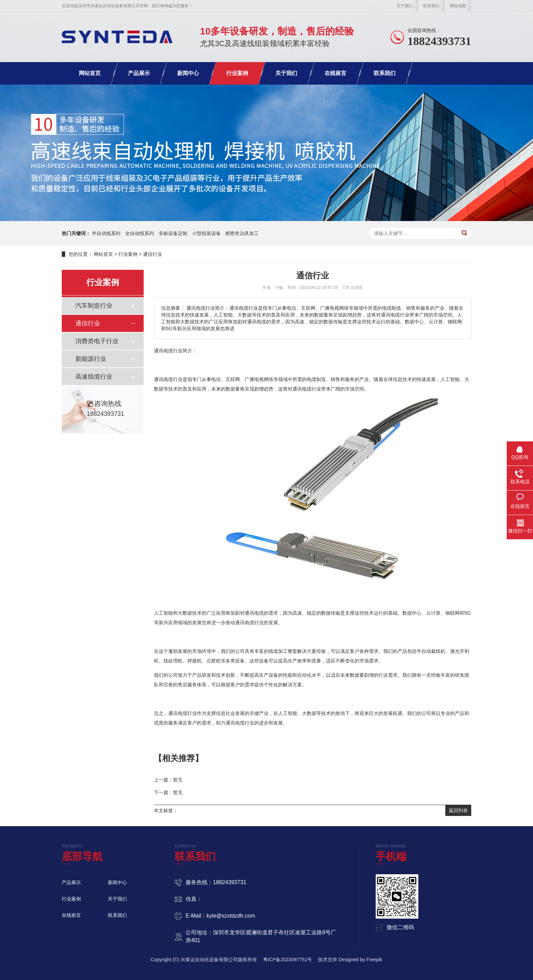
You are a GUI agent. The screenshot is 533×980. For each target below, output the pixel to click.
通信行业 (153, 254)
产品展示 (139, 73)
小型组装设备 (206, 233)
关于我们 (405, 6)
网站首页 (90, 73)
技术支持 (328, 960)
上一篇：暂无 (168, 780)
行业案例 (237, 73)
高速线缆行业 (94, 377)
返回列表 (458, 810)
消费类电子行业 (97, 341)
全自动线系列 (140, 233)
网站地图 (458, 6)
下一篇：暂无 (168, 792)
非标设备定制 (173, 233)
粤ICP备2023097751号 (287, 960)
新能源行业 (91, 359)
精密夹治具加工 (242, 233)
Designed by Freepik (360, 960)
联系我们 (431, 6)
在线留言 (335, 73)
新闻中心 (188, 73)
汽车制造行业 (94, 306)
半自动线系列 (106, 233)
